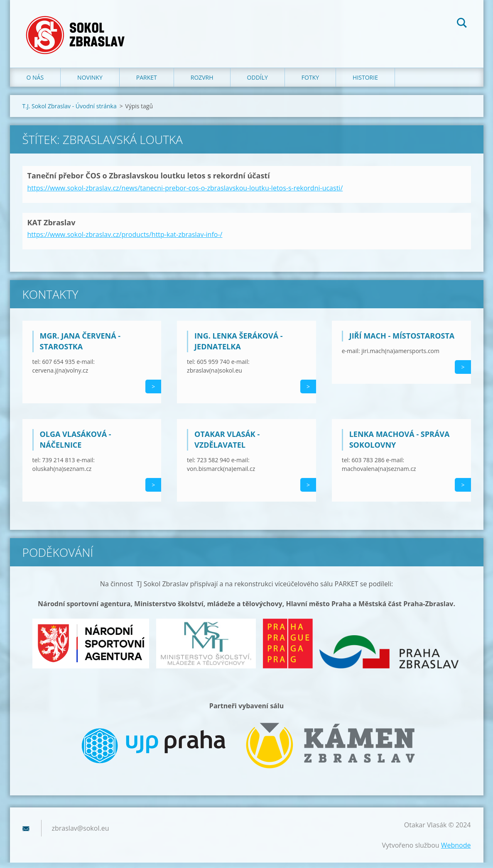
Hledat (462, 24)
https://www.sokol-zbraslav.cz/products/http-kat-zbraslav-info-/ (125, 240)
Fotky (310, 83)
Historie (365, 83)
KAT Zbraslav (52, 227)
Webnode (456, 851)
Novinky (90, 83)
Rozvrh (202, 83)
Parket (147, 83)
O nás (35, 83)
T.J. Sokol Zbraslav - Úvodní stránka (70, 111)
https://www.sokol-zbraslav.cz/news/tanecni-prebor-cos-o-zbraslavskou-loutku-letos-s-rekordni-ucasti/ (185, 193)
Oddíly (258, 83)
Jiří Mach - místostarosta (402, 341)
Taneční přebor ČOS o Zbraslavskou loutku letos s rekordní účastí (149, 181)
